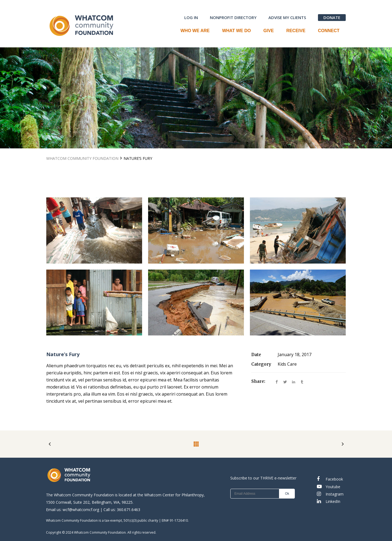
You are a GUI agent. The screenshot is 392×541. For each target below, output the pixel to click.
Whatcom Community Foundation (82, 158)
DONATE (332, 17)
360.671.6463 (128, 510)
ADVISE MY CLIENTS (287, 17)
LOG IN (191, 17)
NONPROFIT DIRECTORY (233, 17)
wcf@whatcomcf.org (81, 510)
